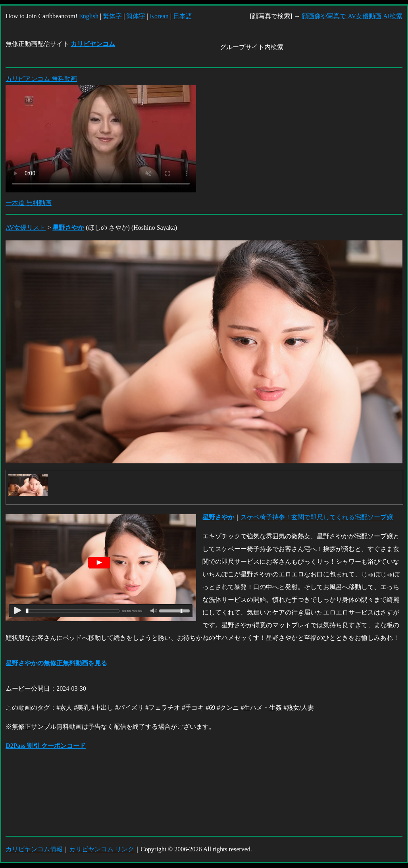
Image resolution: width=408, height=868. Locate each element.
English (89, 16)
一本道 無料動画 (29, 203)
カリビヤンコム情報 (34, 849)
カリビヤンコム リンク (102, 849)
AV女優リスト (26, 228)
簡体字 (136, 16)
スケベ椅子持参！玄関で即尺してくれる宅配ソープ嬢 (317, 517)
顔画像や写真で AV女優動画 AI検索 (352, 16)
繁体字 (112, 16)
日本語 (183, 16)
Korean (159, 16)
